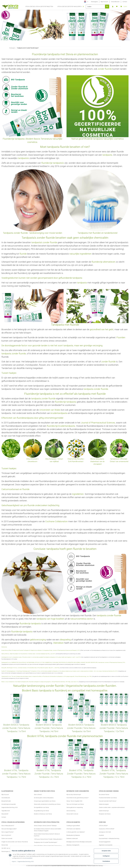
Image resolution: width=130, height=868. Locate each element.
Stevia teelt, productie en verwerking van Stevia (47, 804)
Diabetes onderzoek (72, 838)
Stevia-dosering (71, 811)
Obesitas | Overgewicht (73, 845)
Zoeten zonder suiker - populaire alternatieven (112, 807)
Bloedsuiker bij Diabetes (73, 835)
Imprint (15, 862)
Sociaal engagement (105, 842)
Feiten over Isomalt (7, 838)
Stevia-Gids (5, 845)
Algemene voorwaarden (106, 845)
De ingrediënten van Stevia (41, 807)
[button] (113, 7)
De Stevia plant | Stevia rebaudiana (44, 798)
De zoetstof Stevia (104, 795)
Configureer (105, 857)
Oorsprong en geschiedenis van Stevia (45, 801)
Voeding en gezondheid (73, 826)
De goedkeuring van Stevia (41, 811)
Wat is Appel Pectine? (8, 832)
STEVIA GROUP (103, 826)
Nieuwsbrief (5, 814)
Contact (125, 2)
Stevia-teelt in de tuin (72, 814)
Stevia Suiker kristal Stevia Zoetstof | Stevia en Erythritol (47, 835)
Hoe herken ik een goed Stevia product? (78, 798)
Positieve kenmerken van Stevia (108, 798)
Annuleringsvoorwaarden (9, 804)
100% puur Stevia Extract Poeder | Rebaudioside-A (48, 839)
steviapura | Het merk (105, 832)
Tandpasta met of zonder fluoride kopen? (46, 842)
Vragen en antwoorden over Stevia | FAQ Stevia (15, 842)
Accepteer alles (105, 852)
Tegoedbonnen (6, 811)
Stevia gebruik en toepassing (75, 807)
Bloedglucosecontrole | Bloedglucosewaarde (79, 842)
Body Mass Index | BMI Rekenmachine (77, 848)
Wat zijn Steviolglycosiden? (9, 829)
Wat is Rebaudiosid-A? (8, 826)
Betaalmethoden (6, 801)
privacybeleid (39, 859)
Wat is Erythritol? (6, 835)
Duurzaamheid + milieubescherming (109, 838)
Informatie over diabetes (73, 829)
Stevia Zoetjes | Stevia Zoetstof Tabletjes (45, 826)
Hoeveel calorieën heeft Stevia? (108, 801)
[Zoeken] (95, 7)
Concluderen (105, 862)
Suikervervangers (104, 804)
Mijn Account (104, 2)
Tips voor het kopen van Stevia (75, 804)
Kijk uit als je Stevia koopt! (74, 795)
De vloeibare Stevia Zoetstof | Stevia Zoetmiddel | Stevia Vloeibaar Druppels (48, 830)
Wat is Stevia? (38, 795)
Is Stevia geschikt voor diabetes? (76, 832)
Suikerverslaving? (104, 811)
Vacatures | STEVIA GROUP (107, 829)
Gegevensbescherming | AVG (27, 862)
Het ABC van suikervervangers (10, 848)
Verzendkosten (115, 2)
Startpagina (94, 2)
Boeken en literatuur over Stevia (43, 814)
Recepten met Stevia (105, 814)
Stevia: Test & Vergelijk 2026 (74, 801)
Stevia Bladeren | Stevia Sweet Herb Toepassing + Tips (48, 847)
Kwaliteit (101, 835)
